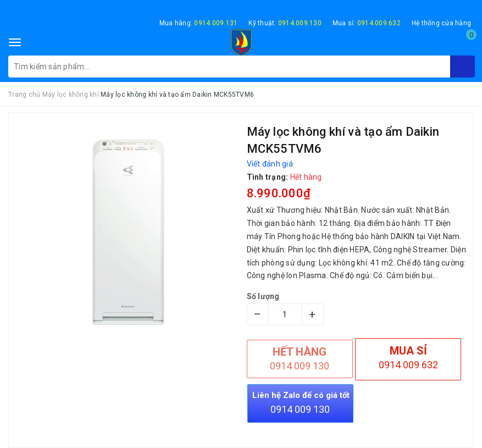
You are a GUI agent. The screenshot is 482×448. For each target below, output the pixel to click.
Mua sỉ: (367, 23)
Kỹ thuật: (285, 23)
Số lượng (263, 296)
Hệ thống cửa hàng (441, 23)
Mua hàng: (199, 23)
